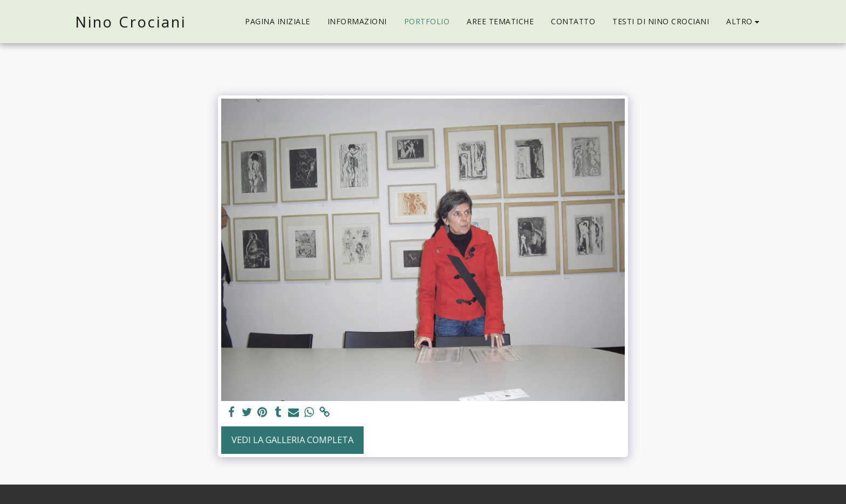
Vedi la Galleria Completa (292, 440)
